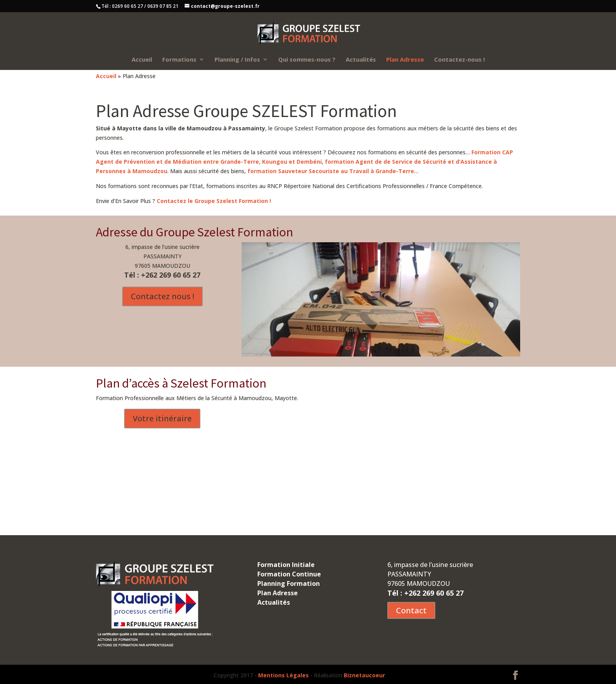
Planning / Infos (237, 60)
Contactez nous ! (162, 296)
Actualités (361, 60)
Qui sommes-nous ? (307, 60)
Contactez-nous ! (459, 60)
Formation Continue (289, 574)
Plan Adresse (405, 60)
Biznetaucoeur (364, 675)
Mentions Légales (283, 675)
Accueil (142, 60)
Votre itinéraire (162, 418)
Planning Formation (289, 583)
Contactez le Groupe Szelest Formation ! (214, 201)
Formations (179, 60)
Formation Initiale (286, 565)
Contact (411, 610)
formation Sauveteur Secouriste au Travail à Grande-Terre (331, 171)
